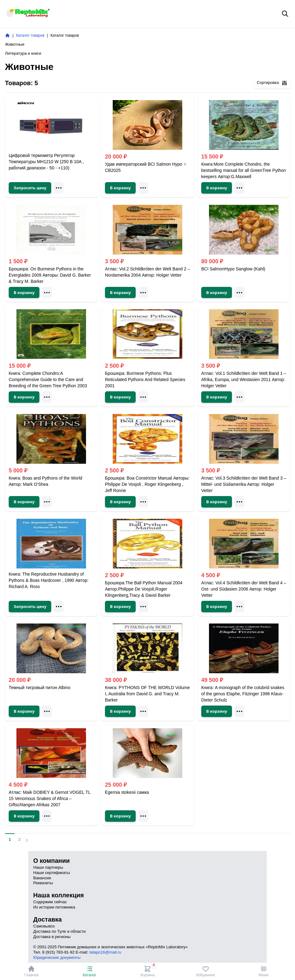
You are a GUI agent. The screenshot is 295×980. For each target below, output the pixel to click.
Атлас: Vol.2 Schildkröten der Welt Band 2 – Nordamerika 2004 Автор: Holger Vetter (147, 272)
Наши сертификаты (52, 873)
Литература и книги (23, 53)
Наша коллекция (59, 895)
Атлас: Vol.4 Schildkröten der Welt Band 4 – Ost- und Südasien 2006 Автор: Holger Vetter (244, 589)
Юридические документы (57, 957)
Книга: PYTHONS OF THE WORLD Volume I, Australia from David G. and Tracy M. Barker (147, 694)
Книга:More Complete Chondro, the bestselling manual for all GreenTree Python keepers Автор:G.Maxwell (244, 170)
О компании (51, 861)
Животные (15, 44)
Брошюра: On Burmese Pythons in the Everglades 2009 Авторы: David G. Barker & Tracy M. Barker (50, 275)
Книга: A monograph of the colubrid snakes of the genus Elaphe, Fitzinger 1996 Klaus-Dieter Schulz (243, 694)
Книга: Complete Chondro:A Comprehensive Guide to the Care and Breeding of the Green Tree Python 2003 (48, 380)
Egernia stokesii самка (127, 792)
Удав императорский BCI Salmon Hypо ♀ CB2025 (146, 167)
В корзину (120, 188)
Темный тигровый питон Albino (40, 688)
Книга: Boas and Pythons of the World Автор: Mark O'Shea (45, 481)
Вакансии (42, 878)
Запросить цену (30, 188)
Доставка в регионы (52, 937)
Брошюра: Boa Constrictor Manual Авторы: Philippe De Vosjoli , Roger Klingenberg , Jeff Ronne (147, 484)
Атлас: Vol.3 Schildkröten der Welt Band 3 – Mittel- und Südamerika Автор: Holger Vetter (244, 484)
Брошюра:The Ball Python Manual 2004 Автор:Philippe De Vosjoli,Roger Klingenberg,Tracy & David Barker (144, 589)
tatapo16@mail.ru (105, 952)
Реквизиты (43, 883)
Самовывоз (44, 926)
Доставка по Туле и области (59, 931)
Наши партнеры (48, 867)
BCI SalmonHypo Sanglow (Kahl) (233, 269)
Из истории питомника (54, 907)
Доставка (48, 919)
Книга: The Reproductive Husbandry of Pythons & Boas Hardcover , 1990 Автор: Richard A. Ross (49, 580)
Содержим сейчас (50, 902)
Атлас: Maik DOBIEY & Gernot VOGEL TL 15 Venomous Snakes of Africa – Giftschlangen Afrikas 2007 (50, 798)
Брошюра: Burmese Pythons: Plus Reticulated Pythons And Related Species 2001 (145, 380)
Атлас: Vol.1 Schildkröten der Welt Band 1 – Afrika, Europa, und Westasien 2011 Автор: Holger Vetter (244, 380)
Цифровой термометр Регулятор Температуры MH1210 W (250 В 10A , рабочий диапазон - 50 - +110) (46, 162)
